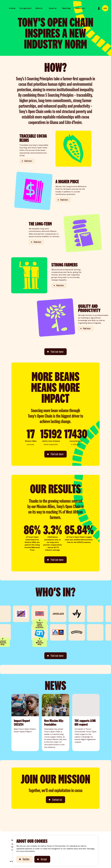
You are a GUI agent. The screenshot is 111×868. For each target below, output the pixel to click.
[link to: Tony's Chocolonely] (43, 614)
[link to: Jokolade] (62, 614)
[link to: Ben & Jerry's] (80, 632)
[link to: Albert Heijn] (43, 632)
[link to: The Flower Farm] (99, 632)
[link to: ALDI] (62, 632)
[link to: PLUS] (99, 614)
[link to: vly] (80, 614)
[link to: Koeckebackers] (25, 614)
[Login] (99, 8)
